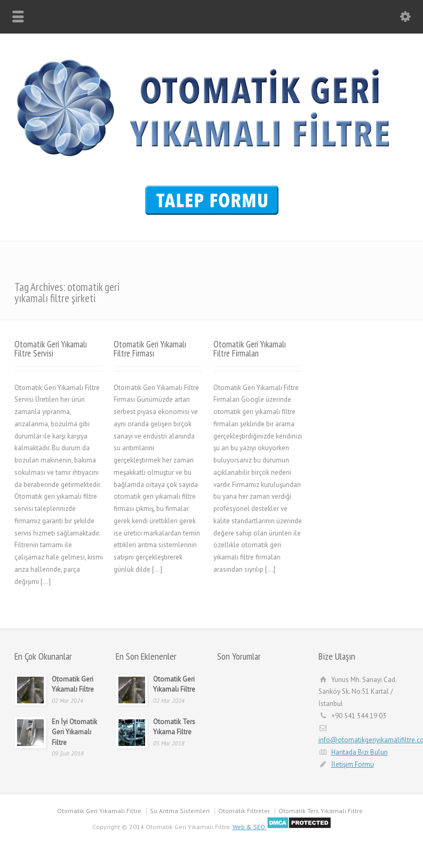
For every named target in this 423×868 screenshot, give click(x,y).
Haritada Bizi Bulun (360, 752)
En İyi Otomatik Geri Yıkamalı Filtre (74, 732)
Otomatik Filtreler (244, 811)
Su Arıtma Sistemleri (180, 811)
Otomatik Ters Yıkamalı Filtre (321, 811)
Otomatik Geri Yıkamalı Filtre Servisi (51, 349)
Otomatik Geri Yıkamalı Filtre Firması (150, 349)
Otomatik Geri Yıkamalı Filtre (99, 811)
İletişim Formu (353, 764)
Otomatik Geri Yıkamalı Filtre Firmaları (250, 349)
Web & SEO (249, 827)
